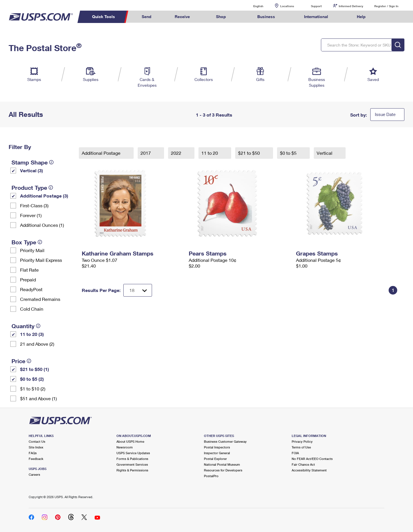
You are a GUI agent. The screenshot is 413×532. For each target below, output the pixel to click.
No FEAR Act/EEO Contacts (312, 459)
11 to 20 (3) (32, 334)
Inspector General (217, 453)
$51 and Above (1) (38, 398)
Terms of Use (301, 447)
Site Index (36, 447)
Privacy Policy (302, 441)
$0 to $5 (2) (32, 379)
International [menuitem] (316, 17)
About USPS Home (130, 441)
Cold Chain (32, 309)
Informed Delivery (351, 6)
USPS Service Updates (133, 453)
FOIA (295, 453)
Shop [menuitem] (221, 17)
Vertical (325, 153)
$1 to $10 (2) (33, 389)
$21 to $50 (250, 153)
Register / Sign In (386, 6)
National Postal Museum (222, 464)
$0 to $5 (289, 153)
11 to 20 (210, 153)
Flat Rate (29, 270)
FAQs (33, 453)
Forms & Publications (132, 459)
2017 (146, 153)
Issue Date (385, 114)
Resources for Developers (223, 470)
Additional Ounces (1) (42, 225)
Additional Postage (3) (44, 196)
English (252, 6)
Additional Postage (102, 153)
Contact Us (37, 441)
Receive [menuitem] (182, 17)
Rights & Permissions (132, 470)
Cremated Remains (40, 299)
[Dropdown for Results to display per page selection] (138, 290)
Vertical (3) (32, 170)
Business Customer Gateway (225, 441)
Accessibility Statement (309, 470)
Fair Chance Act (303, 464)
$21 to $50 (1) (35, 369)
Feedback (36, 459)
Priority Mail (32, 250)
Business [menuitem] (266, 17)
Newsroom (125, 447)
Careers (34, 474)
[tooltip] (51, 162)
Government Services (132, 464)
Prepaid (28, 279)
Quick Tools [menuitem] (104, 17)
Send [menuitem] (147, 17)
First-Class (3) (34, 205)
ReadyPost (31, 289)
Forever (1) (31, 215)
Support (316, 6)
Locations (287, 6)
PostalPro (211, 476)
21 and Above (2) (37, 344)
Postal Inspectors (217, 447)
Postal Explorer (215, 459)
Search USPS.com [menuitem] (388, 17)
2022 (177, 153)
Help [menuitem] (361, 17)
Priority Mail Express (41, 260)
